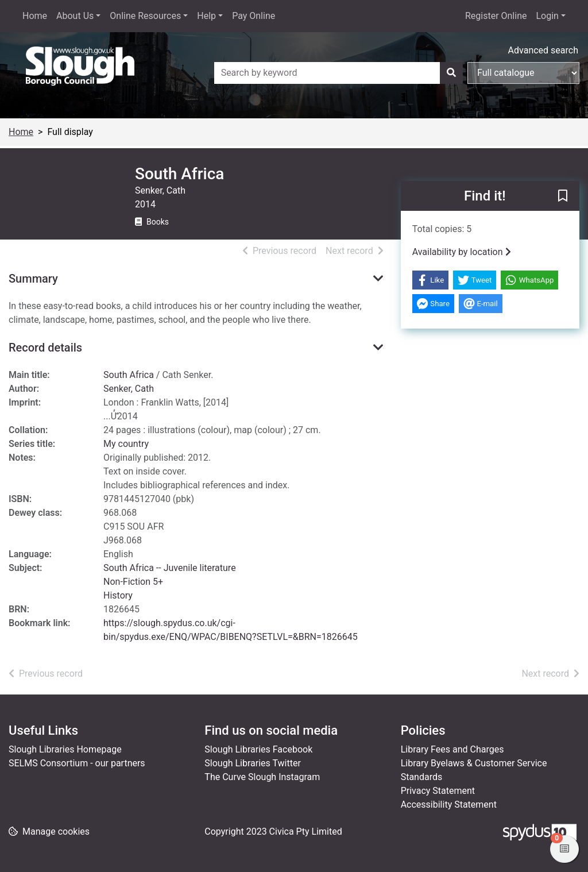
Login (547, 16)
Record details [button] (45, 348)
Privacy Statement (438, 791)
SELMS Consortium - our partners (77, 763)
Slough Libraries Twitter (253, 763)
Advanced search (543, 50)
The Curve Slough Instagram (262, 777)
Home (35, 16)
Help (206, 16)
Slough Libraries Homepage (65, 749)
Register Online (496, 16)
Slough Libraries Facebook (258, 749)
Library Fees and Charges (452, 749)
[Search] (451, 73)
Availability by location (462, 252)
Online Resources (145, 16)
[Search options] (523, 73)
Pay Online (254, 16)
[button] (563, 196)
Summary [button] (33, 279)
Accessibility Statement (449, 805)
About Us (75, 16)
